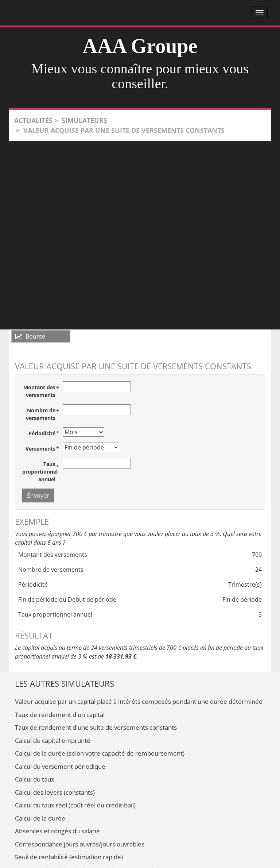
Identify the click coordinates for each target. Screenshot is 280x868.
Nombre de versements (41, 414)
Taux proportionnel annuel (40, 472)
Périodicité (42, 433)
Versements (40, 449)
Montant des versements (39, 391)
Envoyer (38, 495)
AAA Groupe (140, 46)
